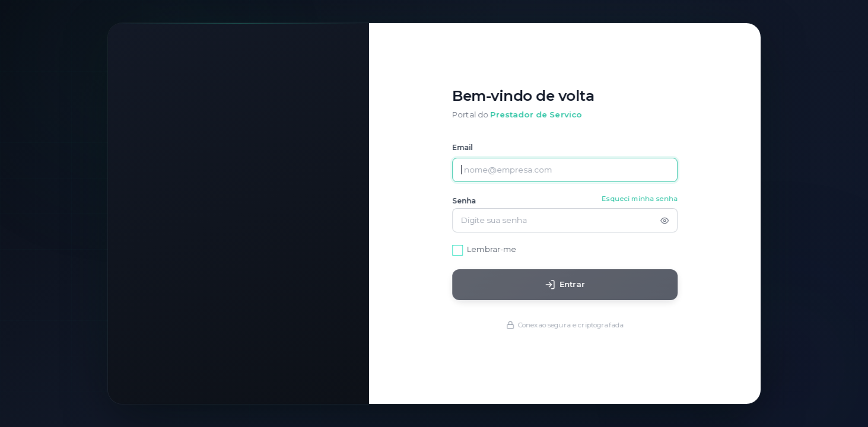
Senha (468, 201)
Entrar (569, 285)
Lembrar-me (496, 250)
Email (467, 148)
